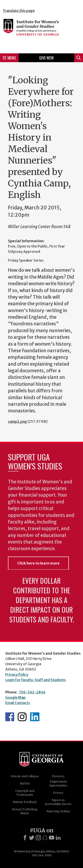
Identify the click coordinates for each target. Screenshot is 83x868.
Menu (9, 58)
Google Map (15, 697)
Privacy (58, 793)
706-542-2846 (32, 692)
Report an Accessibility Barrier (58, 802)
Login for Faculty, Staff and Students (36, 680)
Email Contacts (18, 703)
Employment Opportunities (58, 783)
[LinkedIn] (58, 838)
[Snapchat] (45, 838)
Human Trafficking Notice (25, 811)
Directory (58, 776)
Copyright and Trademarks (25, 793)
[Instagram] (38, 838)
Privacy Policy (17, 674)
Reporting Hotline (58, 811)
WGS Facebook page (10, 717)
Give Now (46, 58)
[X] (32, 838)
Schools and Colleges (25, 776)
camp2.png (17, 421)
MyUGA (25, 783)
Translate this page (19, 11)
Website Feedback (25, 802)
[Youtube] (52, 838)
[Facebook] (25, 838)
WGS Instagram (22, 717)
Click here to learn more (38, 563)
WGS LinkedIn (35, 717)
